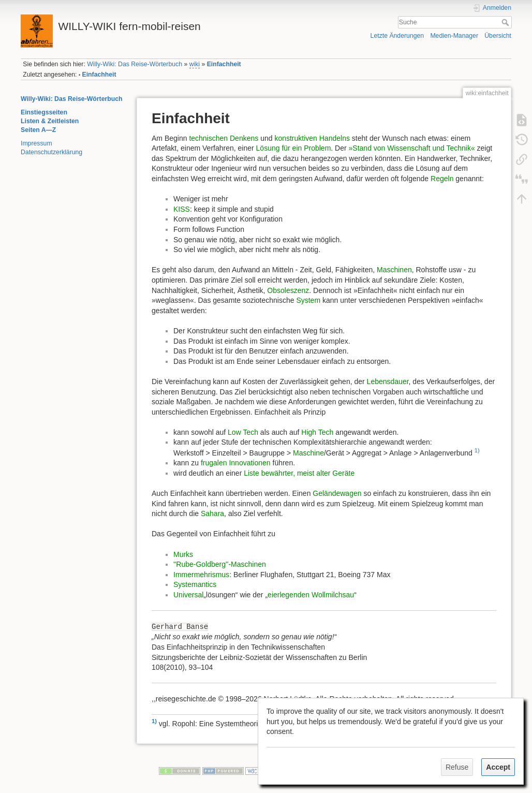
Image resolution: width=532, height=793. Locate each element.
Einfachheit (224, 64)
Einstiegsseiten (44, 112)
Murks (183, 554)
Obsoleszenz (288, 290)
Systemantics (195, 584)
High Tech (317, 432)
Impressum (36, 143)
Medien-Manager (454, 36)
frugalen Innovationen (236, 463)
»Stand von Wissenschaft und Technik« (412, 148)
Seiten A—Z (38, 130)
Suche (506, 22)
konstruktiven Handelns (312, 138)
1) (477, 450)
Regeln (442, 179)
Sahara (212, 513)
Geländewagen (337, 493)
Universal (188, 595)
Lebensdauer (388, 381)
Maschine (308, 453)
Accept (498, 767)
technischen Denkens (224, 138)
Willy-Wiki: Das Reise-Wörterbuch (135, 64)
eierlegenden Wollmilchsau (311, 595)
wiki (195, 64)
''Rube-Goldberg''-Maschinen (220, 564)
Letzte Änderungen (397, 36)
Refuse (457, 767)
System (308, 300)
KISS (182, 209)
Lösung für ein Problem (294, 148)
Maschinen (394, 270)
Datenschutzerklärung (51, 152)
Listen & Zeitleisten (50, 121)
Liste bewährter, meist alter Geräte (299, 473)
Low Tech (243, 432)
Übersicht (498, 36)
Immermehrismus (201, 575)
